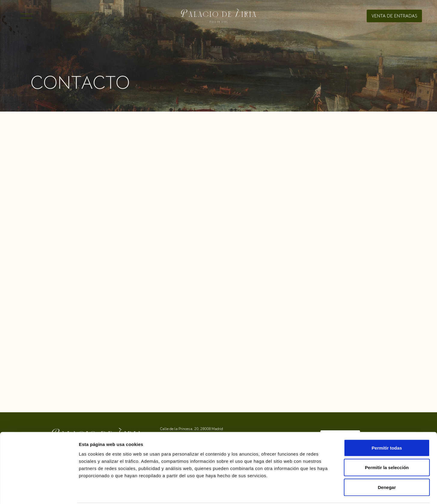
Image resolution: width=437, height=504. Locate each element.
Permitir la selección (387, 445)
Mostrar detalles (363, 492)
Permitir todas (387, 425)
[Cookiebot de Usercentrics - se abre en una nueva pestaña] (39, 492)
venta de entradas (394, 16)
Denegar (387, 464)
